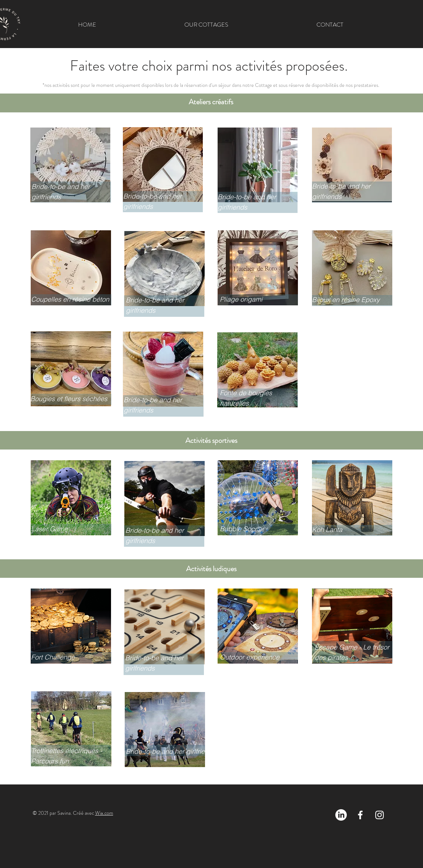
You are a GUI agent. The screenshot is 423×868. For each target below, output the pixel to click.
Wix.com (104, 813)
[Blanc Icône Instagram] (380, 815)
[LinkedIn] (341, 815)
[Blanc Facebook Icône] (360, 815)
